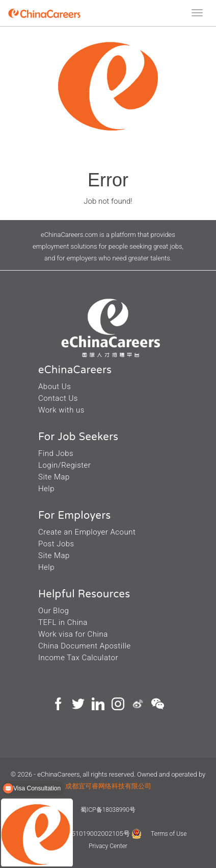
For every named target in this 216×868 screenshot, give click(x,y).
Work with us (61, 410)
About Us (55, 387)
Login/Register (64, 465)
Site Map (54, 477)
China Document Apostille (85, 646)
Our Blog (53, 611)
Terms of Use (169, 834)
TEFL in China (63, 622)
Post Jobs (56, 544)
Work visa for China (73, 634)
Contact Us (58, 398)
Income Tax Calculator (78, 658)
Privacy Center (108, 846)
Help (46, 489)
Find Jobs (56, 453)
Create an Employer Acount (87, 532)
